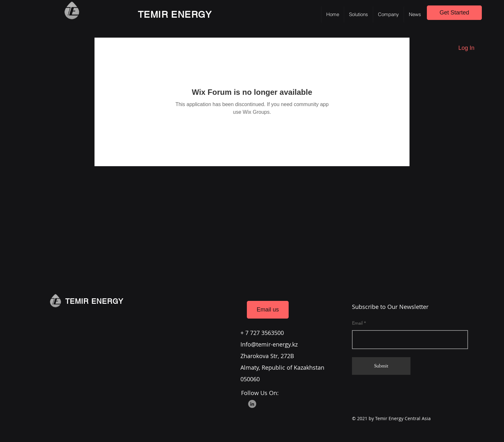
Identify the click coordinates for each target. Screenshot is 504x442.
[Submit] (381, 366)
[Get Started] (454, 13)
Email (357, 323)
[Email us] (268, 310)
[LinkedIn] (252, 404)
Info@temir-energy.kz (269, 344)
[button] (358, 14)
